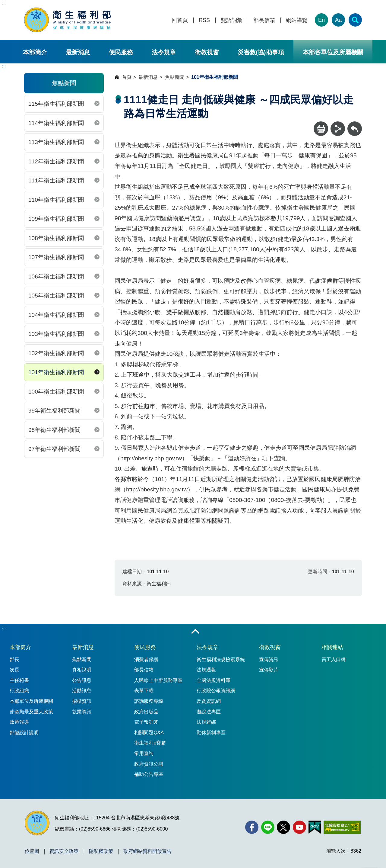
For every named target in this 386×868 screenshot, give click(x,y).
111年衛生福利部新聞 (56, 180)
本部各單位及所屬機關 (333, 52)
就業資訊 (82, 712)
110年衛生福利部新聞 (56, 200)
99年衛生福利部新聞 (54, 411)
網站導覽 (297, 20)
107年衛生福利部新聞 (56, 257)
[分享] (338, 129)
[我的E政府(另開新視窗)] (315, 827)
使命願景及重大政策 (31, 712)
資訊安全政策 (64, 851)
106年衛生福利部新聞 (56, 276)
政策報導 (19, 722)
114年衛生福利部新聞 (56, 123)
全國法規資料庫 (214, 680)
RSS (204, 20)
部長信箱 (264, 20)
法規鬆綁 (206, 722)
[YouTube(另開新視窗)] (299, 827)
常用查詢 (144, 753)
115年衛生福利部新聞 (56, 104)
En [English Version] (321, 20)
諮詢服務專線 (149, 701)
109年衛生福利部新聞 (56, 219)
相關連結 (332, 647)
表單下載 (144, 691)
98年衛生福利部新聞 (54, 430)
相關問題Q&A (149, 733)
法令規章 (164, 52)
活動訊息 (82, 691)
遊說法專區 (209, 712)
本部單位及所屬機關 (31, 701)
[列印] (321, 129)
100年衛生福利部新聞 (56, 392)
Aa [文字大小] (338, 20)
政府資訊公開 (149, 764)
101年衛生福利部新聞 (56, 372)
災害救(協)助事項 (261, 52)
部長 (14, 659)
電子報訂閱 (146, 722)
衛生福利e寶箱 (150, 743)
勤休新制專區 (211, 733)
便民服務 (121, 52)
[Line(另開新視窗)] (268, 827)
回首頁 (180, 20)
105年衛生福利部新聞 (56, 296)
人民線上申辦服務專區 (158, 680)
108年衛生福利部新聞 (56, 238)
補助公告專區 (149, 774)
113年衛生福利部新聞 (56, 142)
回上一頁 (355, 124)
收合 (195, 632)
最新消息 (78, 52)
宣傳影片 (269, 670)
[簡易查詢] (355, 20)
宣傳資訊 (269, 659)
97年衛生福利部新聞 (54, 449)
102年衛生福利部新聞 (56, 353)
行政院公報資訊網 (216, 691)
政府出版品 (146, 712)
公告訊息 (82, 680)
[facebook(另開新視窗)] (252, 827)
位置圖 (32, 851)
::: (4, 3)
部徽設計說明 (24, 733)
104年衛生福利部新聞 (56, 315)
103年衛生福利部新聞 (56, 334)
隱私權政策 (101, 851)
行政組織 (19, 691)
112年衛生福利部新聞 (56, 161)
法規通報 (206, 670)
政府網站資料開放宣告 (147, 851)
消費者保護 (146, 659)
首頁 (127, 77)
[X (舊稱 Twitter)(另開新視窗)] (283, 827)
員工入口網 (334, 659)
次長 (14, 670)
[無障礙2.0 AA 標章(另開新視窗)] (342, 827)
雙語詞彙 (232, 20)
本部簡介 (35, 52)
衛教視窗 (207, 52)
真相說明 (82, 670)
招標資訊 (82, 701)
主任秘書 (19, 680)
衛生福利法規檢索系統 (221, 659)
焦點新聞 (175, 77)
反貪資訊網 (209, 701)
